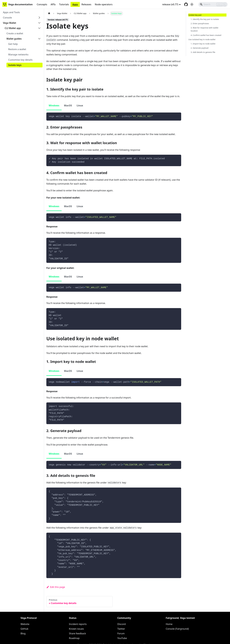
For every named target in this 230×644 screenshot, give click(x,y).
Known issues (76, 629)
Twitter (121, 629)
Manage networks (18, 54)
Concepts (42, 4)
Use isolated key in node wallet (202, 39)
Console (7, 18)
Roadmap (74, 638)
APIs (53, 4)
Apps (75, 4)
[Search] (213, 4)
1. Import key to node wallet (203, 44)
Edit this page (56, 587)
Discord (122, 624)
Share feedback (77, 633)
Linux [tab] (80, 105)
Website (25, 624)
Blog (23, 633)
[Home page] (49, 13)
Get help (13, 44)
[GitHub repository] (186, 4)
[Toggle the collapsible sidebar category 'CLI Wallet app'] (39, 28)
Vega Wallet (10, 23)
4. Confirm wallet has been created (206, 35)
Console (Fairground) (177, 629)
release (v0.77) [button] (170, 4)
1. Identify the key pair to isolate (205, 19)
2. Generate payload (200, 48)
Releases (86, 4)
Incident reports (78, 624)
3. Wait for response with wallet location (204, 29)
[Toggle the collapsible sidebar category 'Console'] (39, 18)
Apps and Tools (11, 12)
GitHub (24, 629)
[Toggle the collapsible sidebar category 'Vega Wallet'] (39, 23)
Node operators (104, 4)
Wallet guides (14, 39)
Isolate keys (15, 65)
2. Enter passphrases (200, 23)
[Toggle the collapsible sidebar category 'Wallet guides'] (39, 39)
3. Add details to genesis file (203, 52)
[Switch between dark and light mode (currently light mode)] (192, 4)
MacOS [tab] (68, 105)
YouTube (122, 638)
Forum (121, 633)
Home (169, 624)
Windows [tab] (54, 105)
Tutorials (64, 4)
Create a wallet (15, 33)
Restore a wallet (17, 49)
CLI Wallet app (13, 28)
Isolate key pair (195, 15)
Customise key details (20, 60)
